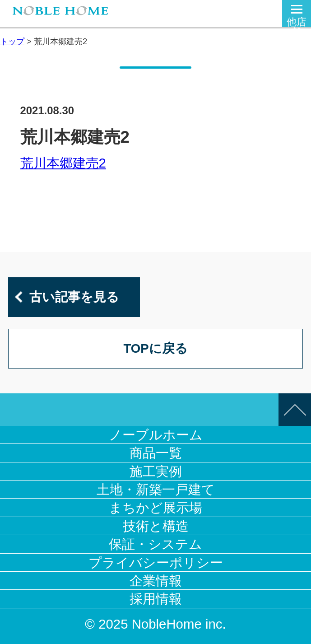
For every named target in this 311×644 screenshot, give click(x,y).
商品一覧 (156, 453)
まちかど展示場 (155, 507)
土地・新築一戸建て (156, 489)
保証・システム (155, 544)
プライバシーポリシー (156, 562)
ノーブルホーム (156, 435)
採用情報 (156, 599)
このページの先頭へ (295, 410)
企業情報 (156, 581)
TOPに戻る (155, 348)
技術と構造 (156, 526)
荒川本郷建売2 (63, 163)
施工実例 (156, 471)
